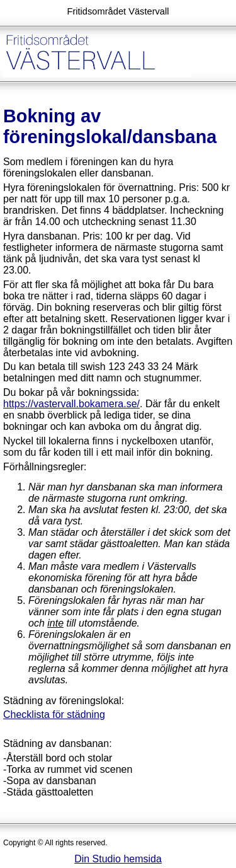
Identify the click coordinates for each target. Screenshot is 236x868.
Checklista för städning (54, 715)
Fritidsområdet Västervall (118, 11)
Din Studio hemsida (118, 859)
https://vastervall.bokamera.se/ (71, 404)
